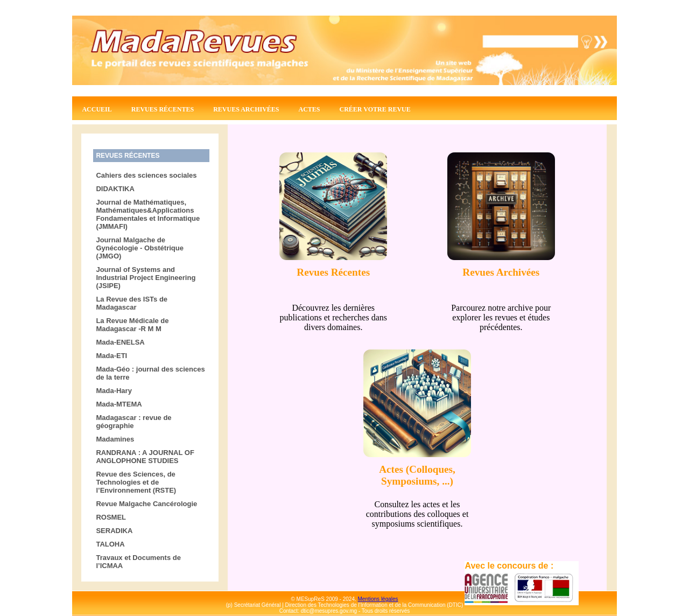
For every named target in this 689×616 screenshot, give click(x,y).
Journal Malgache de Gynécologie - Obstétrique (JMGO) (140, 248)
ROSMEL (111, 517)
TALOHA (110, 544)
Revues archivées (246, 109)
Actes (310, 109)
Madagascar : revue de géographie (133, 422)
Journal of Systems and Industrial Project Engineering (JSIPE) (146, 278)
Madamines (115, 439)
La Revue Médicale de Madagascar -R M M (132, 325)
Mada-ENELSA (120, 342)
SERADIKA (114, 531)
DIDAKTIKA (115, 189)
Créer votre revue (375, 109)
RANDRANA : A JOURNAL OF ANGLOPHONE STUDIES (145, 457)
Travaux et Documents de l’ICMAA (138, 562)
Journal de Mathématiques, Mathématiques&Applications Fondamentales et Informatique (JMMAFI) (148, 214)
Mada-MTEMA (119, 404)
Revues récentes (163, 109)
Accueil (97, 109)
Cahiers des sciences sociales (146, 175)
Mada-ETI (111, 356)
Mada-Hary (114, 391)
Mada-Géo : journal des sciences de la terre (150, 373)
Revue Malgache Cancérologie (146, 504)
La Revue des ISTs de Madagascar (132, 303)
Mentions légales (378, 599)
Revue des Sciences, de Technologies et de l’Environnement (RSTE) (136, 482)
